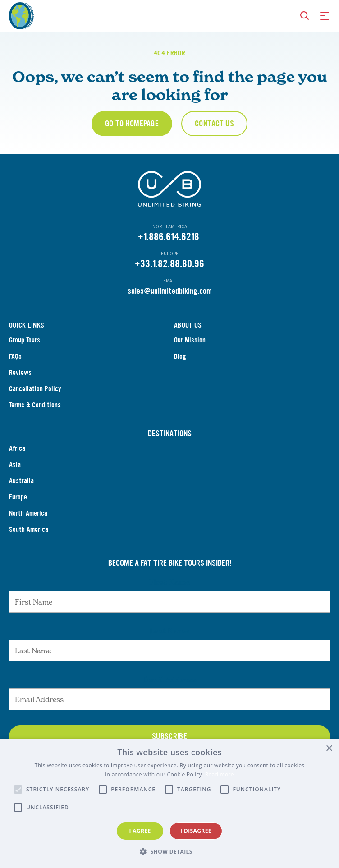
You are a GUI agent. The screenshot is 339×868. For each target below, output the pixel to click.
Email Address (169, 679)
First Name (170, 582)
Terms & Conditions (35, 405)
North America (28, 513)
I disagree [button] (196, 831)
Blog (180, 356)
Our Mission (190, 340)
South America (29, 529)
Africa (17, 448)
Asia (15, 464)
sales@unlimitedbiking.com (170, 291)
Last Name (169, 631)
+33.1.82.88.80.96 (169, 264)
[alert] (169, 803)
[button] (169, 852)
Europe (18, 497)
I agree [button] (140, 831)
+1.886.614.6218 (169, 237)
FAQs (15, 356)
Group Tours (25, 340)
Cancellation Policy (35, 389)
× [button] (329, 749)
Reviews (20, 372)
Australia (21, 481)
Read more (220, 774)
